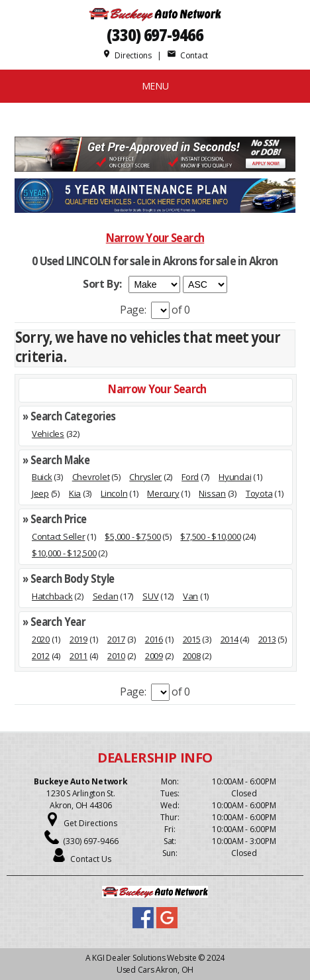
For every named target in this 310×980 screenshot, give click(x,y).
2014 (230, 639)
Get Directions (90, 823)
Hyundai (235, 477)
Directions (127, 55)
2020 (41, 639)
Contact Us (91, 859)
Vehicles (48, 434)
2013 (267, 639)
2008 (192, 656)
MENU (155, 86)
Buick (42, 477)
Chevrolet (91, 477)
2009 (154, 656)
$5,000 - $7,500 (132, 536)
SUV (150, 596)
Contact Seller (58, 536)
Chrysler (145, 477)
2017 (116, 639)
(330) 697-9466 (155, 35)
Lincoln (114, 493)
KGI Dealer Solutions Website (144, 958)
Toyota (259, 493)
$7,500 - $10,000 (210, 536)
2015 (192, 639)
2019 (78, 639)
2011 (78, 656)
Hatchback (52, 596)
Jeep (40, 493)
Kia (75, 493)
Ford (190, 477)
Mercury (163, 493)
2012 (41, 656)
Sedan (106, 596)
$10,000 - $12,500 (64, 553)
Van (190, 596)
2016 (154, 639)
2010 (116, 656)
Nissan (212, 493)
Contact (187, 55)
